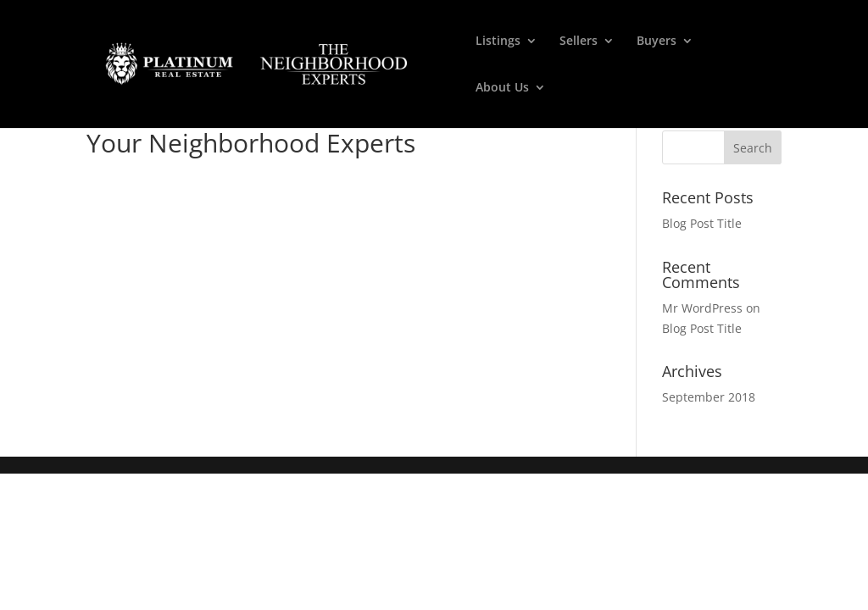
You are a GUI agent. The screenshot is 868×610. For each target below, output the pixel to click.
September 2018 (709, 397)
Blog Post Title (702, 223)
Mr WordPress (702, 308)
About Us (502, 88)
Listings (498, 42)
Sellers (579, 42)
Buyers (657, 42)
